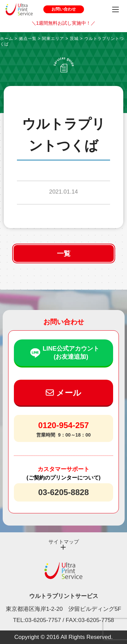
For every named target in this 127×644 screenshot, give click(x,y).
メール (63, 393)
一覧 (64, 253)
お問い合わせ (64, 9)
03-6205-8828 (63, 492)
